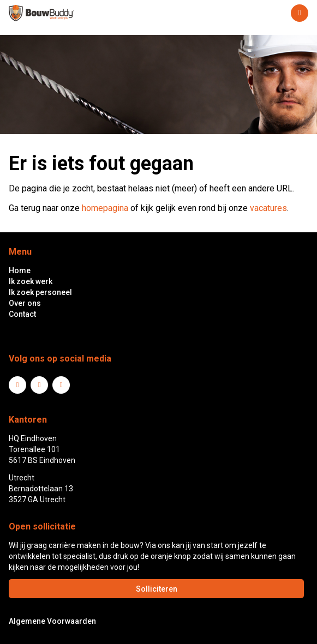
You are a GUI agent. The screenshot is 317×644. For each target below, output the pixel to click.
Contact (22, 314)
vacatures (268, 208)
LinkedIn (17, 385)
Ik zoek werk (31, 281)
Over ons (25, 303)
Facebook (39, 385)
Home (20, 270)
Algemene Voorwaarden (52, 621)
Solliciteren (157, 589)
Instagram (61, 385)
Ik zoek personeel (40, 292)
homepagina (105, 208)
